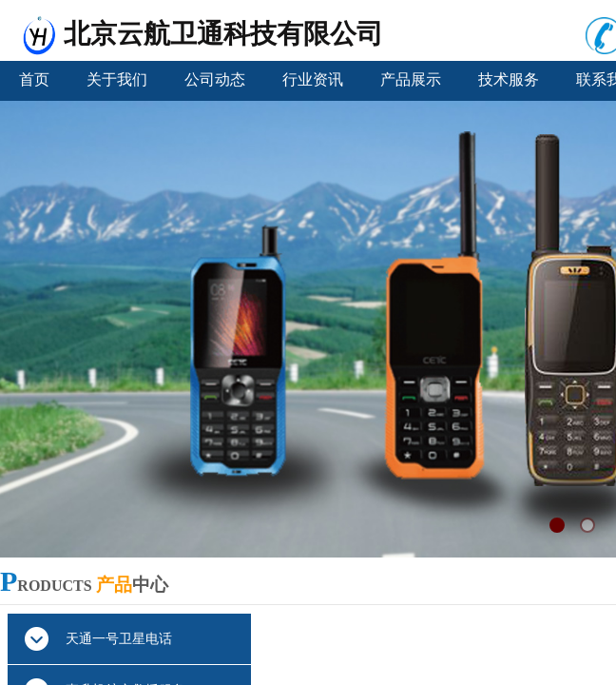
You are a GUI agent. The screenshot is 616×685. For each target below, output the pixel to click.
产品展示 (411, 79)
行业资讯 (313, 79)
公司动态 (215, 79)
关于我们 (117, 79)
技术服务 (509, 79)
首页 (34, 79)
